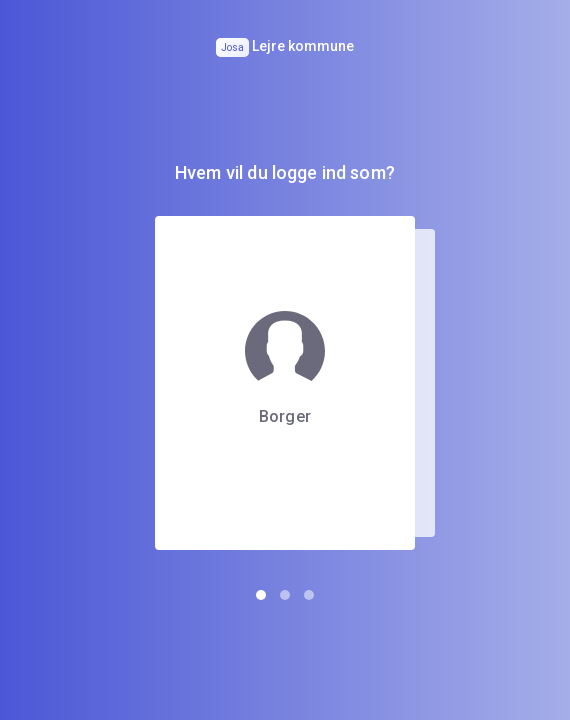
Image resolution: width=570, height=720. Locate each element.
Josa (232, 47)
